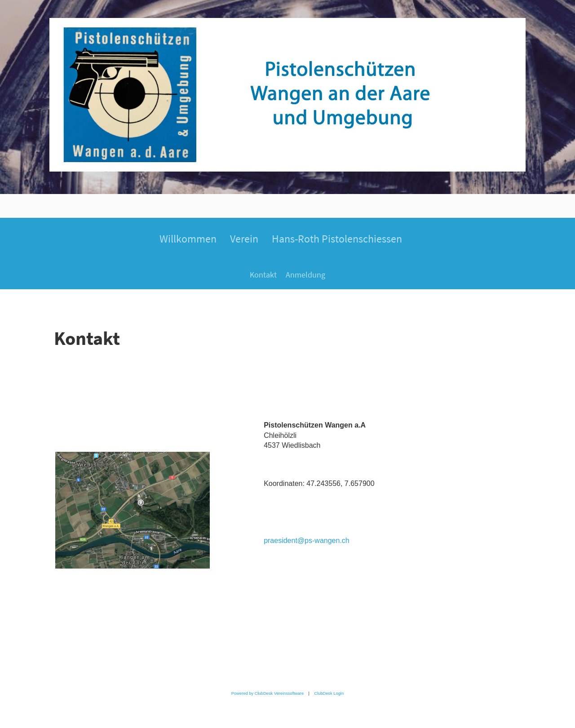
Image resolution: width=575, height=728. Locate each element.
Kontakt (263, 275)
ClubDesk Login (329, 693)
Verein (244, 239)
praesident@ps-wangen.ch (307, 540)
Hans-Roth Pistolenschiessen (337, 239)
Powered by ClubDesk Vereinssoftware (268, 693)
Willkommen (188, 239)
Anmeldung (305, 275)
